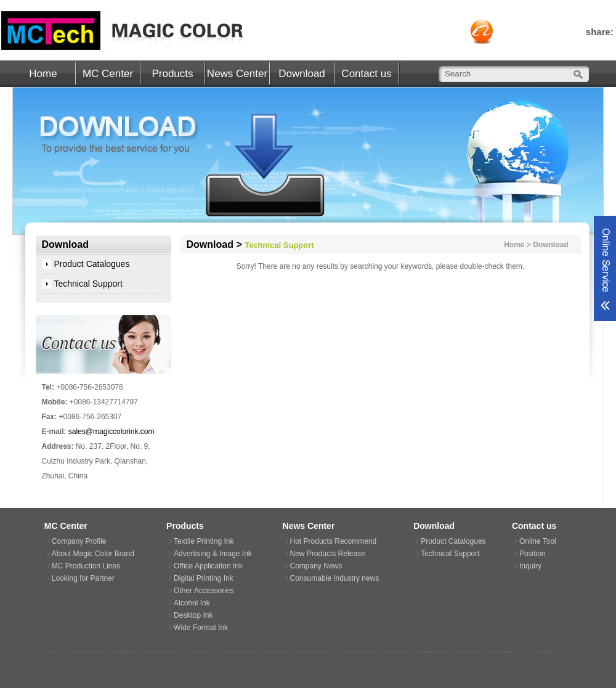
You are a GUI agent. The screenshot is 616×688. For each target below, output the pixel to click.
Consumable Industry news (335, 578)
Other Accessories (204, 591)
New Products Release (328, 554)
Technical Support (88, 284)
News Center (237, 74)
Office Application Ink (208, 566)
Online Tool (538, 541)
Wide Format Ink (201, 628)
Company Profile (79, 541)
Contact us (366, 74)
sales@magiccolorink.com (111, 432)
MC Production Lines (86, 566)
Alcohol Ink (192, 603)
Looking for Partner (83, 578)
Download (302, 74)
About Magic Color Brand (93, 554)
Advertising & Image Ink (213, 554)
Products (172, 74)
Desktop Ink (193, 615)
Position (533, 554)
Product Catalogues (92, 264)
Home (43, 74)
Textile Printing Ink (204, 541)
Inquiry (530, 566)
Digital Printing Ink (204, 578)
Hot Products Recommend (334, 541)
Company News (316, 566)
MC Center (108, 74)
